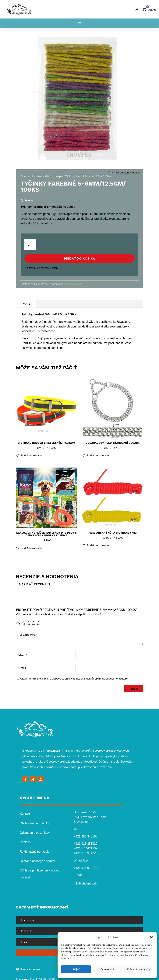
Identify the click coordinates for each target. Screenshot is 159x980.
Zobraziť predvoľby (139, 969)
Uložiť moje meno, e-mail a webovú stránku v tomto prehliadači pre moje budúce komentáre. (74, 678)
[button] (151, 937)
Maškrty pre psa (54, 176)
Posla (134, 689)
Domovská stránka (32, 176)
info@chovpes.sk (85, 883)
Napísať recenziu (35, 584)
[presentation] (26, 972)
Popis (26, 304)
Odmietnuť (107, 969)
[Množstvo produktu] (30, 245)
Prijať (76, 969)
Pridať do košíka (80, 258)
